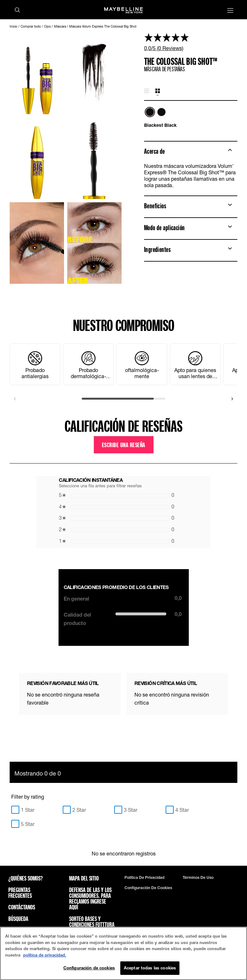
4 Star (182, 810)
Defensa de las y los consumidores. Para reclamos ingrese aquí (90, 898)
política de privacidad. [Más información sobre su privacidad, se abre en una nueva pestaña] (45, 955)
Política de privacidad (144, 878)
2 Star (79, 810)
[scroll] (123, 399)
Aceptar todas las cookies (150, 968)
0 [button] (117, 495)
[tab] (147, 91)
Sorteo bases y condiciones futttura (92, 922)
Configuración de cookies (148, 888)
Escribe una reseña (124, 445)
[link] (191, 42)
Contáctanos (22, 907)
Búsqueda (18, 919)
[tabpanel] (191, 118)
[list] (191, 115)
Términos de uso (198, 878)
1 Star (28, 810)
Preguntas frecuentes (20, 893)
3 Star (131, 810)
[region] (123, 953)
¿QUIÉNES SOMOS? (26, 878)
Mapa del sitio (84, 878)
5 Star (28, 824)
